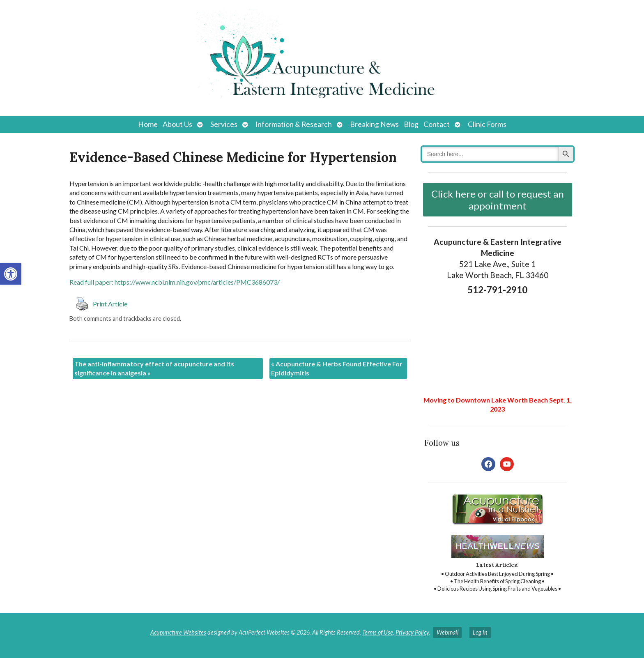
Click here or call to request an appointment (498, 200)
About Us (177, 124)
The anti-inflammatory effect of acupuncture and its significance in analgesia (154, 368)
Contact (437, 124)
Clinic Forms (487, 124)
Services (224, 124)
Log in (480, 632)
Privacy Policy (412, 632)
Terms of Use (378, 632)
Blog (411, 124)
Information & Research (294, 124)
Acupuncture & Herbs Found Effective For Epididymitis (337, 368)
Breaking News (374, 124)
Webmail (447, 632)
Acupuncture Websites (178, 632)
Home (148, 124)
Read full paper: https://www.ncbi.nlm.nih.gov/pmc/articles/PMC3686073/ (175, 282)
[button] (11, 274)
